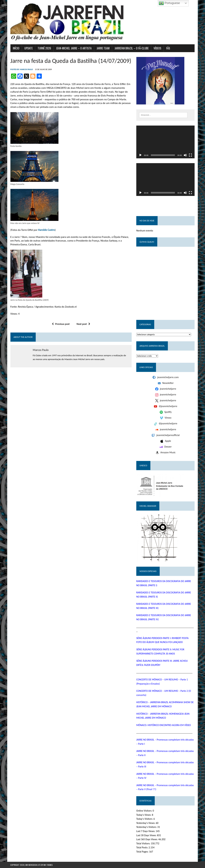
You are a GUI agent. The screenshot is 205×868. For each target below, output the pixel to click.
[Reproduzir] (140, 155)
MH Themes (48, 865)
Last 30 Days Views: (147, 835)
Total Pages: (143, 852)
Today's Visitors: (145, 819)
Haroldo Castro (46, 230)
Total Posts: (142, 848)
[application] (166, 142)
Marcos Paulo (26, 69)
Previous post (61, 324)
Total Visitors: (144, 843)
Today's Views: (144, 815)
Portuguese (169, 3)
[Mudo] (185, 155)
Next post (83, 324)
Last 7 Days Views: (146, 831)
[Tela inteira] (191, 155)
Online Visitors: (144, 811)
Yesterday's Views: (146, 823)
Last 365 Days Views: (147, 839)
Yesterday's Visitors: (147, 827)
